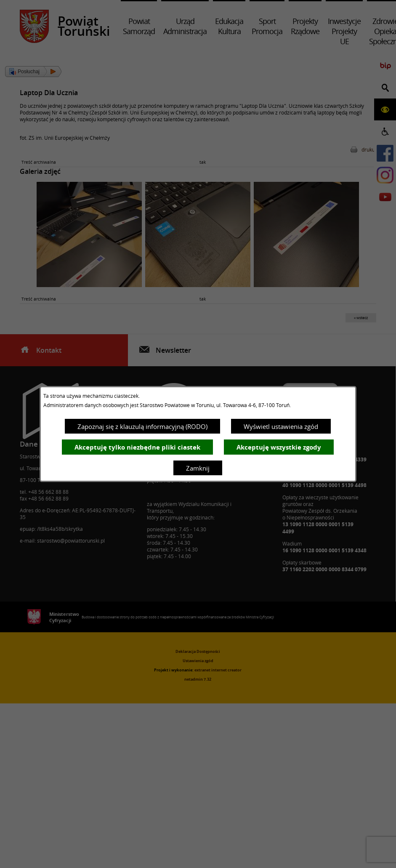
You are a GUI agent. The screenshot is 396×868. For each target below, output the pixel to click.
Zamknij (198, 468)
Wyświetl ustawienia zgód (281, 426)
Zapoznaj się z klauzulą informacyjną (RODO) (142, 426)
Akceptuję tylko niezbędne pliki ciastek (137, 447)
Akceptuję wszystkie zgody (279, 447)
